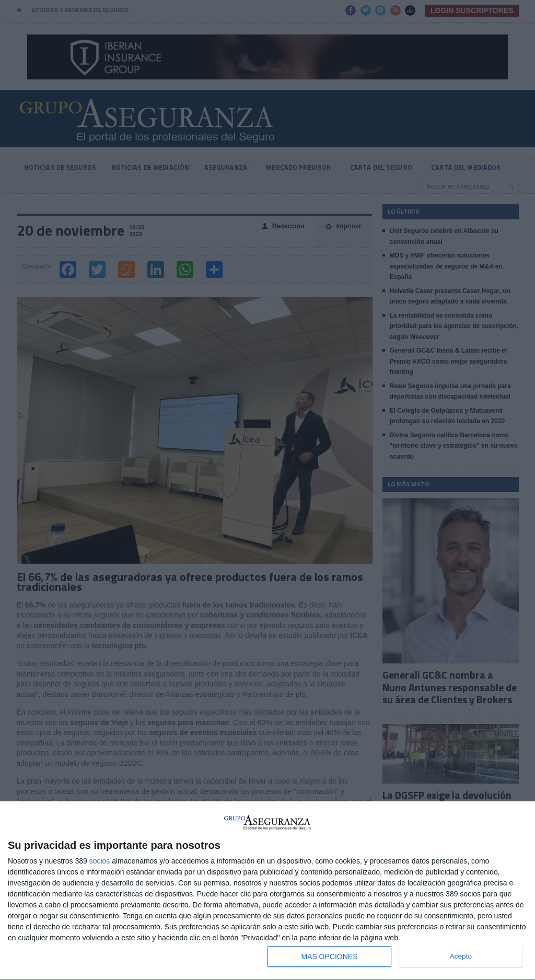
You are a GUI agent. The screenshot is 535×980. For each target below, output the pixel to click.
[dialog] (267, 891)
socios (100, 861)
